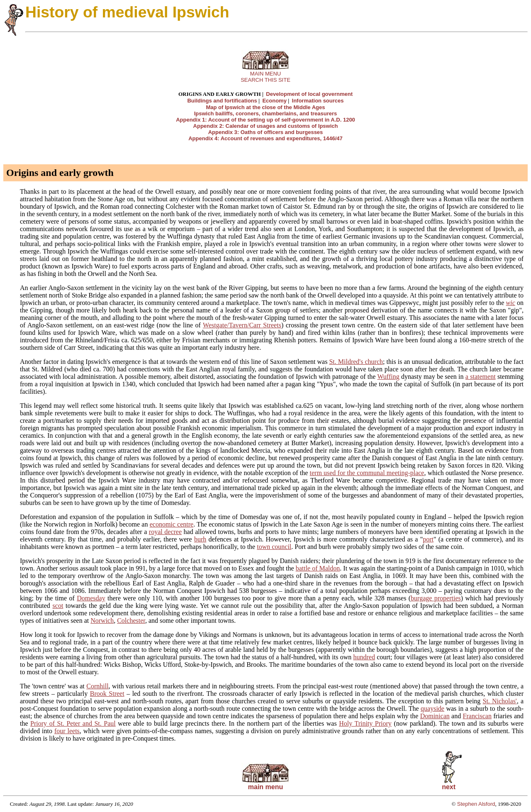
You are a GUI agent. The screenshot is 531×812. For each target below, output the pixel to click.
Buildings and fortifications (222, 101)
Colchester (131, 621)
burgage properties (436, 598)
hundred (364, 657)
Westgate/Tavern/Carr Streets (242, 325)
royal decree (165, 532)
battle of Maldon (318, 568)
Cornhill (97, 686)
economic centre (172, 524)
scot (58, 606)
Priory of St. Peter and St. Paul (73, 723)
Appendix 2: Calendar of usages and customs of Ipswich (266, 126)
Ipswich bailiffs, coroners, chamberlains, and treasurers (266, 113)
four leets (67, 731)
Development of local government (309, 94)
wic (511, 303)
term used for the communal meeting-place (367, 473)
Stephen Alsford (476, 804)
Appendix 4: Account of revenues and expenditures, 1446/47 (265, 138)
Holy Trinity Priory (365, 723)
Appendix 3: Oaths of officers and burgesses (266, 132)
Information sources (318, 101)
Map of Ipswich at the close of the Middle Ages (266, 107)
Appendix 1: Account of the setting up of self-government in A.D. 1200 (265, 120)
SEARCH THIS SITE (265, 80)
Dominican (435, 716)
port (428, 539)
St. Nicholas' (500, 701)
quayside (432, 708)
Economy (274, 101)
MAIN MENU (265, 74)
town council (274, 547)
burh (200, 539)
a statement (481, 377)
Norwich (102, 621)
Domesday (91, 598)
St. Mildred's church (356, 362)
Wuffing (388, 377)
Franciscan (477, 716)
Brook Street (107, 694)
